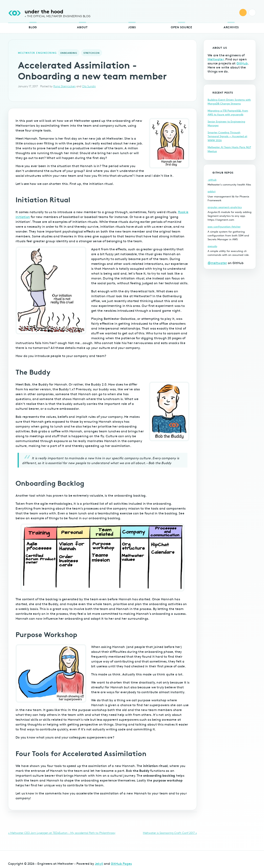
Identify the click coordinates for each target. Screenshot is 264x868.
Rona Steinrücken (64, 86)
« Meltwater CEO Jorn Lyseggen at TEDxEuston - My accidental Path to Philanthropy (62, 833)
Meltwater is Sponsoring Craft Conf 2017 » (170, 833)
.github (212, 180)
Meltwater (216, 59)
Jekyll (99, 863)
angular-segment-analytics (225, 207)
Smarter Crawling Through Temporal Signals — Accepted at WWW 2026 (227, 136)
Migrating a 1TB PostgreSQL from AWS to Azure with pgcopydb (228, 113)
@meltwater (217, 263)
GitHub (242, 63)
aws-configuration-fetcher (224, 226)
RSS (243, 13)
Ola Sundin (89, 86)
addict (212, 191)
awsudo (212, 246)
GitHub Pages (121, 863)
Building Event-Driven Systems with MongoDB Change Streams (229, 102)
